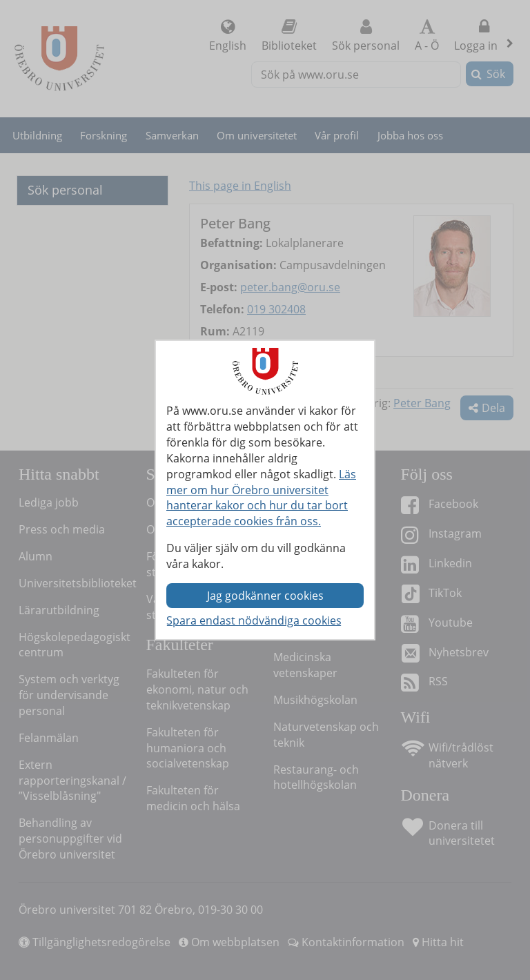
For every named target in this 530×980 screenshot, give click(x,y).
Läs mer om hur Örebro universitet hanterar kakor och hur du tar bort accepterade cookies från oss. (261, 498)
